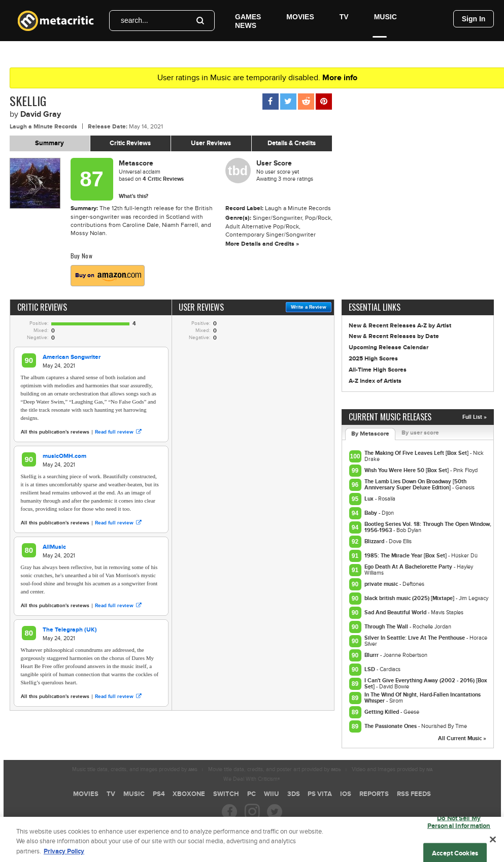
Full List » (475, 417)
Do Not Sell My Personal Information (459, 827)
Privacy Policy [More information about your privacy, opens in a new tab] (64, 856)
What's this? (133, 196)
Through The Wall (387, 627)
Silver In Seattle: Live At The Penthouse (415, 638)
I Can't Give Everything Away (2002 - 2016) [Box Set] (426, 684)
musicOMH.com (64, 456)
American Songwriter (72, 357)
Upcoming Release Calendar (389, 347)
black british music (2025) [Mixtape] (410, 598)
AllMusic (54, 547)
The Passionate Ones (391, 726)
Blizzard (375, 541)
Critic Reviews (130, 143)
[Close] (493, 844)
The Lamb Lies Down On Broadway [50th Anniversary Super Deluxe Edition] (415, 485)
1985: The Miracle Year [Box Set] (406, 556)
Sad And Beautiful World (396, 612)
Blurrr (372, 655)
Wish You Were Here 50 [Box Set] (407, 470)
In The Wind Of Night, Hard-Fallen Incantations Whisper (423, 698)
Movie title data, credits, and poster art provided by (275, 769)
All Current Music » (462, 738)
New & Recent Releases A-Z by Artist (400, 326)
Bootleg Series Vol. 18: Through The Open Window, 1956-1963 (428, 527)
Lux (370, 499)
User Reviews (211, 143)
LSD (371, 669)
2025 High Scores (373, 359)
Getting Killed (382, 712)
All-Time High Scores (378, 370)
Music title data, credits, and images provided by (135, 769)
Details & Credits (292, 143)
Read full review (118, 432)
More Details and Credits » (262, 244)
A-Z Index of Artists (375, 381)
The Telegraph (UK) (70, 630)
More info (340, 78)
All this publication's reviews (55, 432)
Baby (372, 513)
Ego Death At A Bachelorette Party (409, 567)
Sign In (474, 19)
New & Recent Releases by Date (394, 336)
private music (382, 584)
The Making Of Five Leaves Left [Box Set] (417, 453)
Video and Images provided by (392, 769)
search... (135, 20)
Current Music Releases (390, 417)
